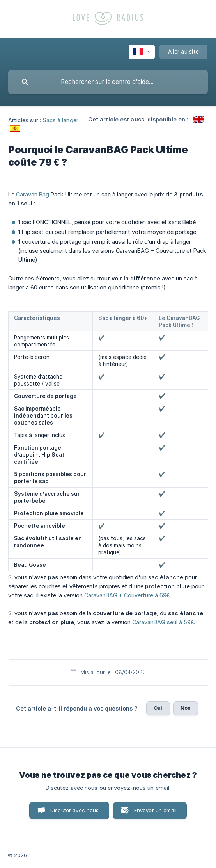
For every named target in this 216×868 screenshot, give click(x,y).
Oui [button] (158, 708)
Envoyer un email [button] (155, 810)
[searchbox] (108, 82)
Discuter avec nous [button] (75, 810)
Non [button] (186, 708)
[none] (142, 52)
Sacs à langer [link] (61, 120)
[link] (199, 119)
